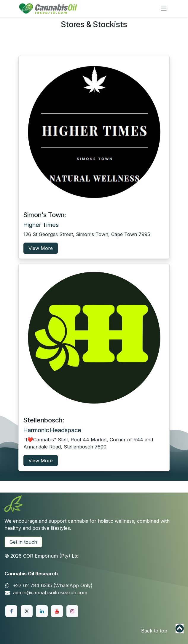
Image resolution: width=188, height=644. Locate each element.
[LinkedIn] (42, 611)
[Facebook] (11, 611)
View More (41, 248)
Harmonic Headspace (52, 430)
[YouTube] (57, 611)
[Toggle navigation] (164, 9)
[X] (27, 611)
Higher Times (41, 225)
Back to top (154, 631)
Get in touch (23, 542)
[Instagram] (72, 611)
